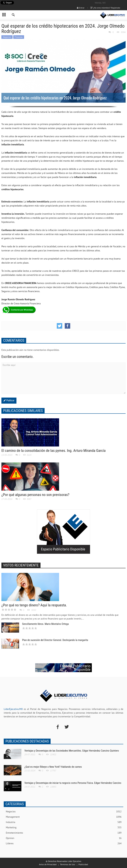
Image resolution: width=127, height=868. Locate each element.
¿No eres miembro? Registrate (105, 8)
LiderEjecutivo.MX (13, 709)
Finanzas (19, 37)
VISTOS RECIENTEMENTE (21, 565)
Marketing (64, 827)
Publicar (10, 400)
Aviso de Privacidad (48, 864)
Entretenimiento (64, 833)
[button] (13, 15)
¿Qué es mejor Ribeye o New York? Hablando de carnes (53, 767)
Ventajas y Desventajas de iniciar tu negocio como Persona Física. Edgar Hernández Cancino (73, 783)
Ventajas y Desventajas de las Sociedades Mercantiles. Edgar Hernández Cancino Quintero (72, 751)
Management (64, 817)
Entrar (81, 8)
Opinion (64, 838)
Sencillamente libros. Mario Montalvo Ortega (45, 624)
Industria (64, 822)
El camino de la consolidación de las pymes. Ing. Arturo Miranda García (54, 451)
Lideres (64, 843)
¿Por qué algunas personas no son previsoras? (35, 495)
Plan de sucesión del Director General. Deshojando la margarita (55, 640)
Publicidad (83, 864)
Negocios (7, 37)
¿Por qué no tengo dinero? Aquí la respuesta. (34, 605)
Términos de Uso (67, 864)
